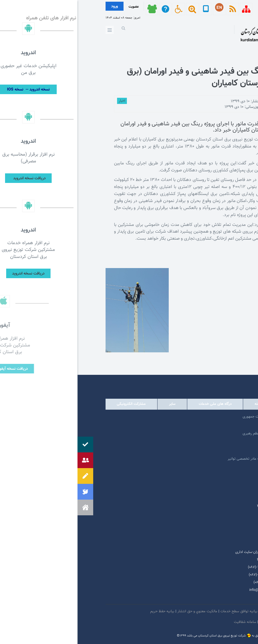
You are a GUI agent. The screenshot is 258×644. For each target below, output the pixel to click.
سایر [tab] (95, 404)
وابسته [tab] (182, 404)
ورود (37, 6)
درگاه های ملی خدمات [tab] (138, 404)
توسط (211, 101)
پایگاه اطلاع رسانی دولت (202, 442)
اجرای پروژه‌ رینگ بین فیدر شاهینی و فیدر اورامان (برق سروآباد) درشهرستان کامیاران (140, 78)
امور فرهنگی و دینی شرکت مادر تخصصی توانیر (185, 459)
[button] (8, 507)
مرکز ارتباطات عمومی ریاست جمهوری (192, 417)
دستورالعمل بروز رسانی (199, 622)
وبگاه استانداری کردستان (201, 450)
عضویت (56, 7)
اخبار (44, 101)
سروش (193, 598)
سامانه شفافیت (168, 622)
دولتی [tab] (214, 404)
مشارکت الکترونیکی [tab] (54, 404)
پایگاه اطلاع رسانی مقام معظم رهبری (192, 434)
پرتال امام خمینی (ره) (204, 425)
